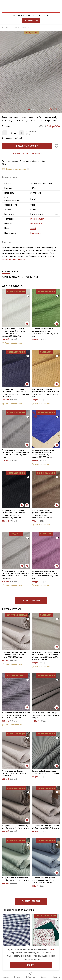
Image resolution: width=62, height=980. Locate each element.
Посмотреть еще (31, 600)
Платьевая (35, 233)
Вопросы (16, 272)
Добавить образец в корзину (27, 154)
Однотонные (36, 224)
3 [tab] (33, 109)
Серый (33, 228)
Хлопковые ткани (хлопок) (18, 28)
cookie (51, 949)
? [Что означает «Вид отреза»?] (57, 214)
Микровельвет (37, 219)
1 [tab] (29, 109)
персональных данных (32, 953)
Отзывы (6, 272)
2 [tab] (31, 109)
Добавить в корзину (27, 146)
